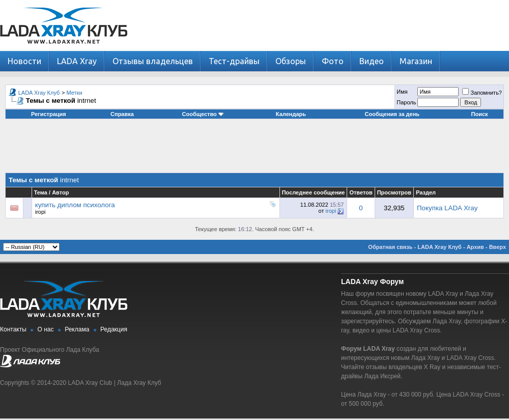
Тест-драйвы (234, 61)
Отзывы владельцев (153, 61)
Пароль (406, 102)
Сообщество (203, 114)
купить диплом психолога (75, 205)
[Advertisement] (254, 150)
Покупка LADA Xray (447, 208)
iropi (40, 212)
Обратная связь (390, 247)
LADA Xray (77, 61)
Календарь (291, 114)
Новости (24, 61)
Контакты (13, 329)
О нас (46, 329)
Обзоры (291, 61)
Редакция (114, 329)
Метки (75, 93)
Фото (333, 61)
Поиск (480, 114)
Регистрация (49, 114)
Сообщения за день (392, 114)
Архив (475, 247)
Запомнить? (482, 93)
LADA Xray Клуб (39, 93)
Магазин (416, 61)
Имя (402, 92)
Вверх (498, 247)
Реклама (77, 329)
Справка (122, 114)
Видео (372, 61)
